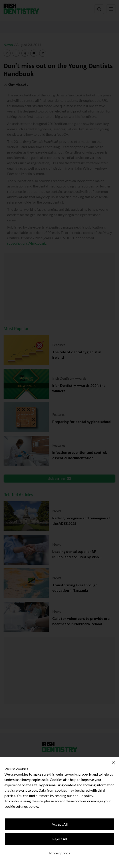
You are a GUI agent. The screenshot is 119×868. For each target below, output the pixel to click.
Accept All (60, 824)
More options (60, 853)
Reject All (60, 839)
